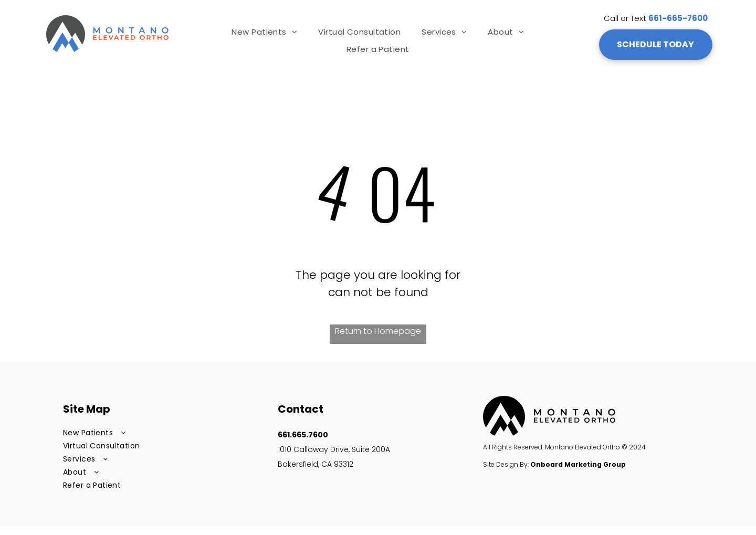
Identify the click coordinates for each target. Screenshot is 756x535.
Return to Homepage (378, 331)
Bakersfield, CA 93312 (316, 464)
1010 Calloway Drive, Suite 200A (335, 449)
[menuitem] (264, 32)
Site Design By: (506, 464)
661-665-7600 (678, 18)
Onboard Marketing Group (578, 464)
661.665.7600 (303, 435)
